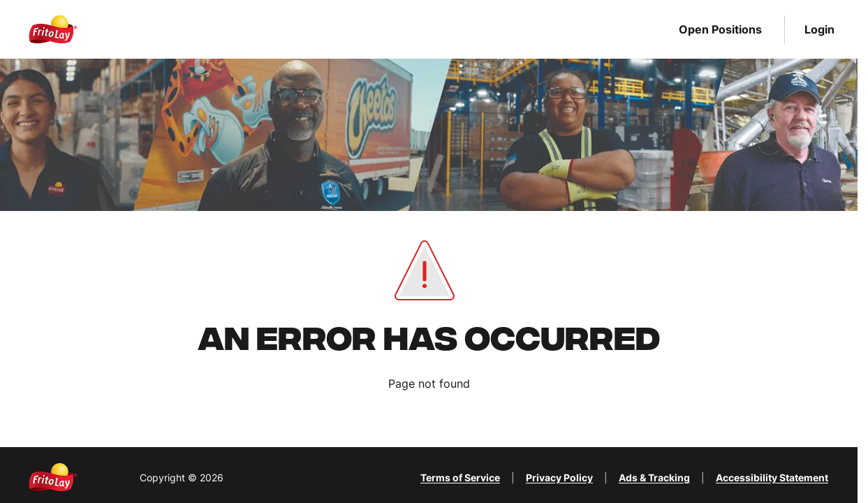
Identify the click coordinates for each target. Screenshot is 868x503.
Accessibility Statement (772, 478)
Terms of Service (460, 478)
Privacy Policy (559, 478)
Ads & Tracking (654, 478)
